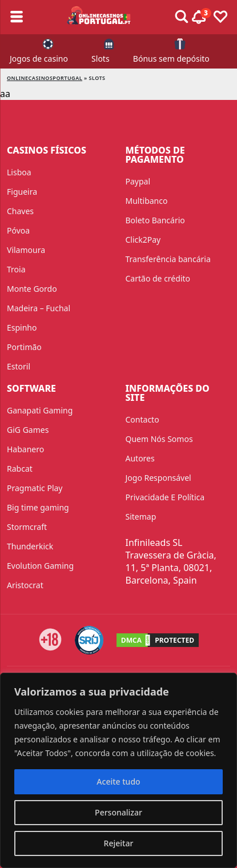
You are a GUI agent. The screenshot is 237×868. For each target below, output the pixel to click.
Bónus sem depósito (171, 59)
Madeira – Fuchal (39, 308)
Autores (140, 458)
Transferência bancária (168, 259)
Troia (16, 269)
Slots (101, 59)
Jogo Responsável (158, 478)
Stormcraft (27, 527)
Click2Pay (143, 240)
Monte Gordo (32, 289)
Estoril (19, 366)
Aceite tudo (118, 781)
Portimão (24, 347)
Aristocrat (25, 585)
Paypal (138, 181)
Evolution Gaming (40, 566)
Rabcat (20, 469)
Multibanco (147, 201)
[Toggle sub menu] (17, 17)
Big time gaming (38, 507)
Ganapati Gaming (40, 410)
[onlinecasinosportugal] (99, 17)
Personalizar (118, 812)
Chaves (20, 211)
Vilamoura (26, 250)
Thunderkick (30, 546)
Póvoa (18, 230)
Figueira (22, 192)
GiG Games (28, 430)
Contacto (142, 419)
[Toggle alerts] (182, 17)
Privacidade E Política (165, 497)
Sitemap (141, 517)
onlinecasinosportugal (45, 78)
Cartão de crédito (158, 278)
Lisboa (19, 172)
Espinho (22, 327)
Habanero (25, 449)
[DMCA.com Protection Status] (158, 640)
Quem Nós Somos (159, 439)
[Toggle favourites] (220, 17)
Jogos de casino (39, 59)
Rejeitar (119, 843)
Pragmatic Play (35, 488)
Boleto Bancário (155, 220)
